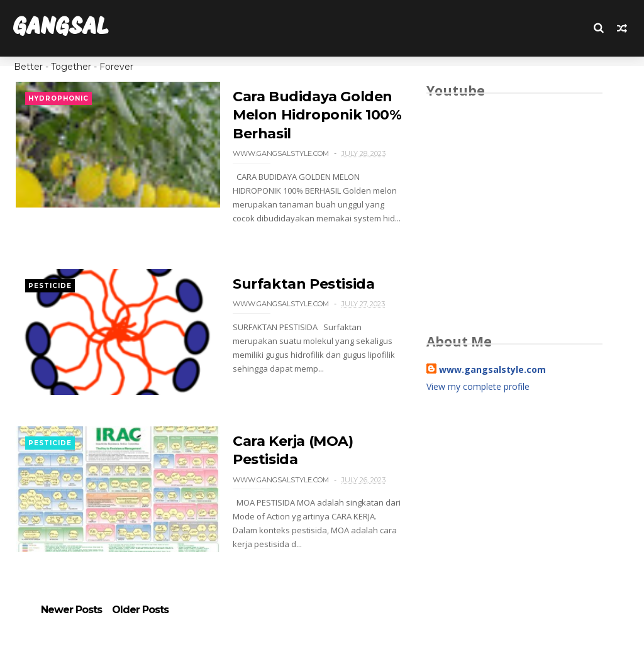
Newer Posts (71, 610)
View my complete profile (478, 386)
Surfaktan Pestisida (303, 284)
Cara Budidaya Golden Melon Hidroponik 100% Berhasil (317, 115)
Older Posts (140, 610)
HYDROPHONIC (58, 98)
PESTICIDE (50, 286)
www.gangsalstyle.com (492, 369)
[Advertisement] (514, 509)
